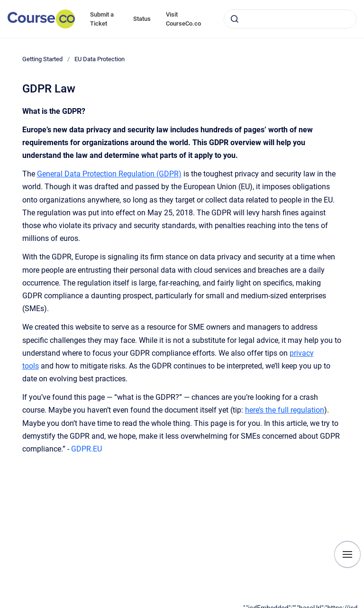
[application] (304, 606)
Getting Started (42, 59)
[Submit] (235, 19)
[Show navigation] (347, 554)
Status (142, 19)
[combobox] (290, 19)
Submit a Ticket (102, 19)
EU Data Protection (100, 59)
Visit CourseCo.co (183, 19)
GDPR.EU (86, 449)
